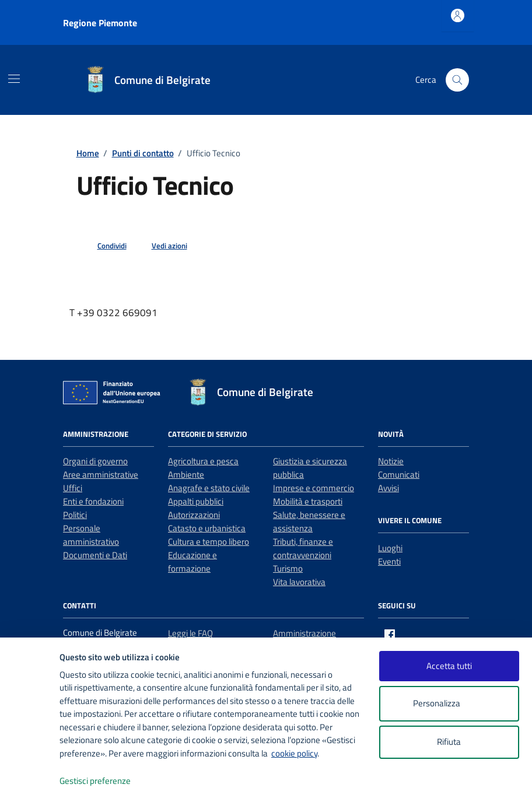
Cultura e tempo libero (209, 542)
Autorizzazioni (194, 515)
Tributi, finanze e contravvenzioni (303, 548)
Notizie (391, 461)
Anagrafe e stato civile (209, 488)
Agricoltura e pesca (203, 461)
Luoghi (390, 548)
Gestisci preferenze (107, 781)
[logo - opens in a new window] (30, 781)
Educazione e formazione (192, 562)
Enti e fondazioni (93, 501)
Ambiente (186, 474)
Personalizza (449, 704)
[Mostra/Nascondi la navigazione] (14, 79)
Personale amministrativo (91, 535)
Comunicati (399, 474)
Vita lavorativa (299, 582)
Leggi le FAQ (190, 633)
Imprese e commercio (314, 488)
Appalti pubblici (196, 501)
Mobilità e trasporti (308, 501)
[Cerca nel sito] (457, 80)
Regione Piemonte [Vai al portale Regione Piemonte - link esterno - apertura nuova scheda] (100, 23)
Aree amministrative (101, 474)
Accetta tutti (449, 666)
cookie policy (294, 753)
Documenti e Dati (95, 555)
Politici (75, 515)
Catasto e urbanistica (207, 528)
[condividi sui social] (103, 246)
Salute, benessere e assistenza (309, 521)
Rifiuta (449, 742)
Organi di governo (95, 461)
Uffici (73, 488)
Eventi (389, 561)
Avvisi (388, 488)
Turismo (288, 568)
